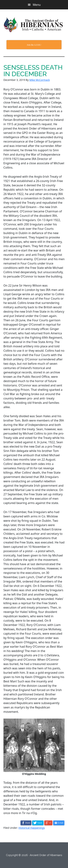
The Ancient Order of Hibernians (34, 25)
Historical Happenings (32, 828)
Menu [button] (37, 5)
